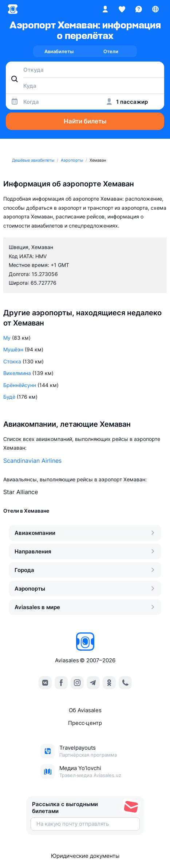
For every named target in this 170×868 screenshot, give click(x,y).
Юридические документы (85, 856)
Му (7, 338)
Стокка (12, 361)
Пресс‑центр (85, 723)
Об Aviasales (85, 710)
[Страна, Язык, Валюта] (155, 9)
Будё (9, 397)
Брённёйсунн (20, 385)
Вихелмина (17, 373)
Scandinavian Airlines (32, 461)
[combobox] (85, 70)
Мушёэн (13, 349)
